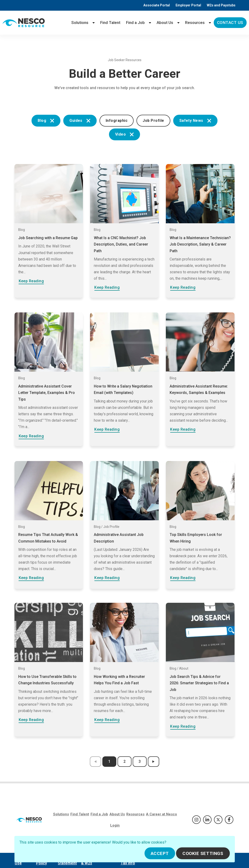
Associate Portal (157, 5)
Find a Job (135, 23)
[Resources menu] (210, 23)
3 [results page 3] (140, 761)
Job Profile (153, 121)
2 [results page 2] (124, 761)
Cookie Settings (203, 853)
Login (115, 825)
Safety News (195, 121)
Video (124, 134)
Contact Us (230, 23)
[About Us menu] (178, 23)
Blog (46, 121)
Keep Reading (31, 281)
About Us (165, 23)
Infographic (117, 121)
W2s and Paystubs (221, 5)
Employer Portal (188, 5)
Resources (195, 23)
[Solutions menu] (94, 23)
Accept (160, 853)
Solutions (80, 23)
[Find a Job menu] (150, 23)
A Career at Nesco (161, 814)
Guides (80, 121)
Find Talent (110, 23)
